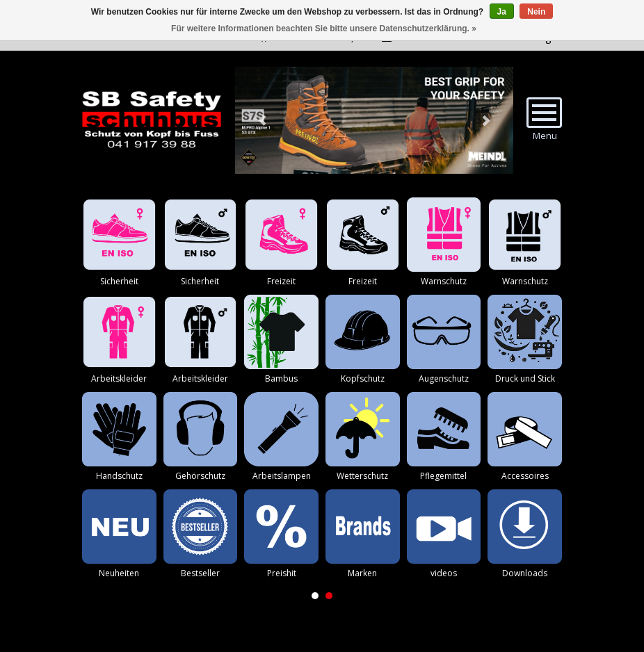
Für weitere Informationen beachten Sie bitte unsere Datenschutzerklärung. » (324, 28)
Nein (536, 12)
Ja (502, 12)
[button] (315, 596)
